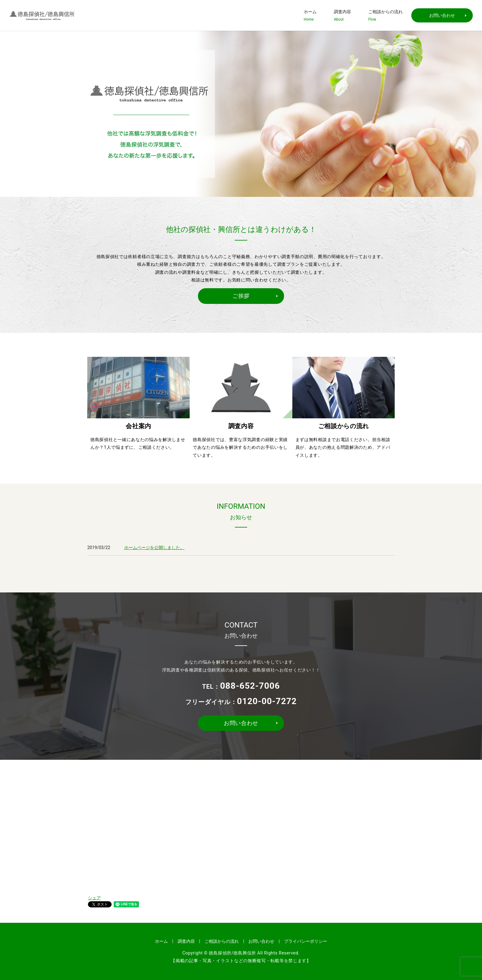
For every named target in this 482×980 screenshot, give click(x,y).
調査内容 (342, 16)
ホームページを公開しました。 (154, 548)
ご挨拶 (241, 296)
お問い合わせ (442, 15)
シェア (94, 898)
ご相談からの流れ (385, 16)
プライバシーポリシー (306, 941)
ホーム (310, 16)
